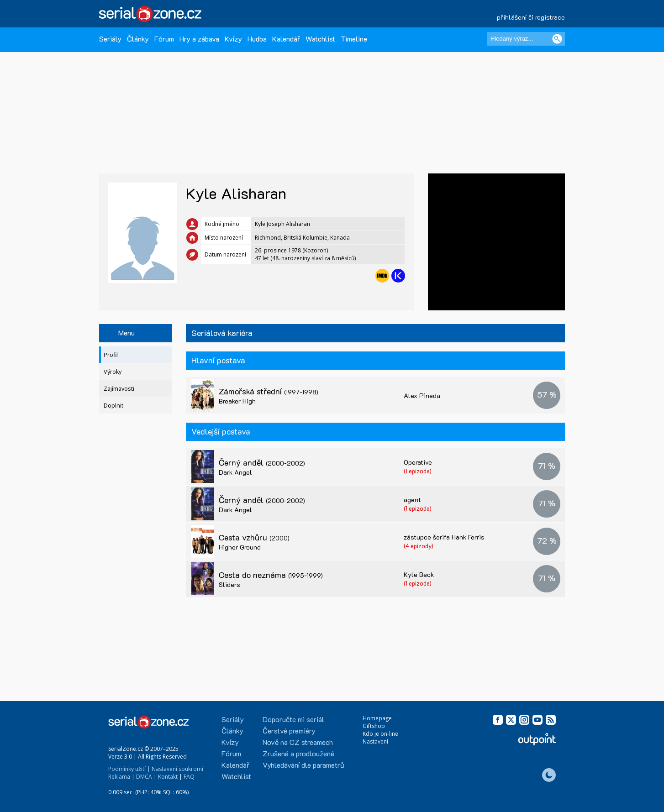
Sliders (229, 584)
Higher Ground (240, 547)
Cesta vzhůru (254, 537)
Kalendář (286, 39)
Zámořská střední (269, 391)
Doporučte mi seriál (293, 719)
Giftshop (374, 726)
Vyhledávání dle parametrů (303, 765)
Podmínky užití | (129, 769)
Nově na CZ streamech (298, 742)
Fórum (164, 39)
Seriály (110, 39)
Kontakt (168, 777)
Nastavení (375, 741)
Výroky (113, 372)
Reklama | (121, 777)
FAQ (189, 777)
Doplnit (113, 406)
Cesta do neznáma (271, 575)
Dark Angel (235, 472)
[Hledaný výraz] (526, 39)
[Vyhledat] (557, 39)
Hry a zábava (199, 39)
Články (138, 39)
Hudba (257, 39)
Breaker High (237, 401)
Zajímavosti (119, 389)
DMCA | (146, 777)
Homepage (377, 718)
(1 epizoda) (418, 471)
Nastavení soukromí (177, 769)
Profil (111, 355)
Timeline (354, 39)
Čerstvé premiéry (289, 731)
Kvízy (233, 39)
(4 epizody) (419, 546)
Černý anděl (262, 462)
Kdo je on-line (380, 734)
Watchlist (320, 39)
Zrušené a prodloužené (298, 753)
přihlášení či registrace (531, 17)
